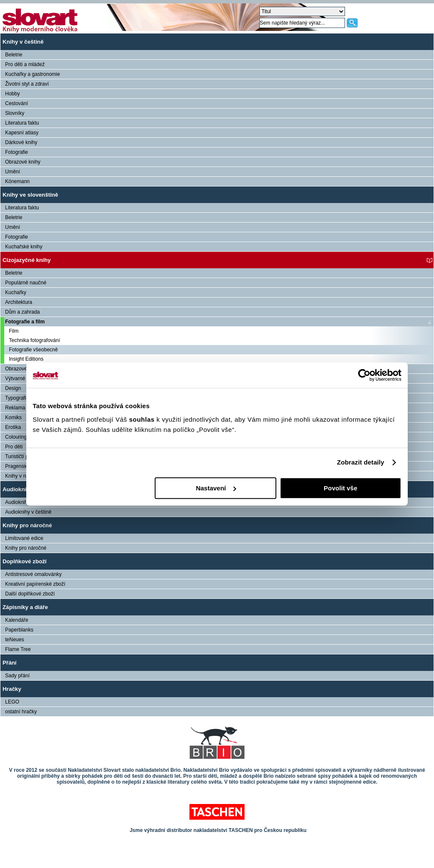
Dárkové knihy (21, 142)
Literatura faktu (22, 123)
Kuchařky (16, 292)
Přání (10, 663)
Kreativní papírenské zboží (35, 584)
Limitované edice (24, 538)
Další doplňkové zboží (30, 594)
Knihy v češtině (23, 42)
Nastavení (216, 488)
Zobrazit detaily (361, 462)
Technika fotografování (35, 340)
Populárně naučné (26, 283)
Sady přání (17, 676)
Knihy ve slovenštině (30, 195)
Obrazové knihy (23, 162)
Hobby (13, 94)
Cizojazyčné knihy (27, 260)
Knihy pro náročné (27, 525)
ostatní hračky (21, 712)
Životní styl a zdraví (27, 84)
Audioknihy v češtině (28, 512)
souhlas (143, 419)
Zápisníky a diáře (25, 607)
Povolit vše (341, 488)
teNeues (15, 640)
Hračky (12, 689)
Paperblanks (19, 630)
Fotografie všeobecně (33, 350)
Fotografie (17, 152)
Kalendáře (17, 620)
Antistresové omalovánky (33, 574)
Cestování (17, 103)
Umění (13, 172)
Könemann (17, 181)
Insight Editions (26, 359)
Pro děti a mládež (25, 64)
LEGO (12, 702)
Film (14, 331)
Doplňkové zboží (25, 561)
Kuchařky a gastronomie (32, 74)
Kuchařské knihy (24, 247)
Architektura (19, 302)
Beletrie (14, 55)
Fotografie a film (25, 322)
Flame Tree (18, 649)
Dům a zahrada (22, 312)
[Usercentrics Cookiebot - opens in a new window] (364, 375)
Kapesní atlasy (22, 133)
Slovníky (15, 113)
